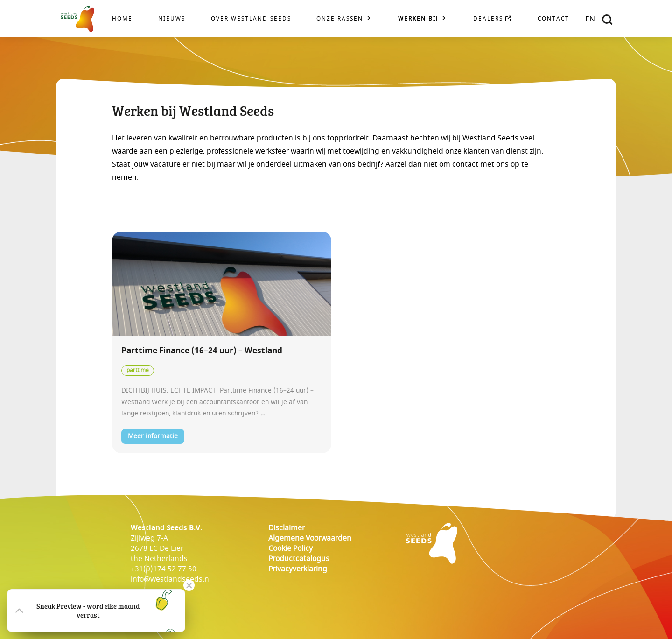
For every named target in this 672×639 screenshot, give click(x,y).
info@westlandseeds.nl (171, 579)
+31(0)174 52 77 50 (164, 569)
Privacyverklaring (298, 569)
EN (590, 19)
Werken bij (418, 19)
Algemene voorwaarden (310, 538)
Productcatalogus (299, 559)
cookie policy (290, 548)
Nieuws (172, 19)
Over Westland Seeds (251, 19)
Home (122, 19)
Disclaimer (287, 528)
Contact (553, 19)
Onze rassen (340, 19)
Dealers (493, 19)
